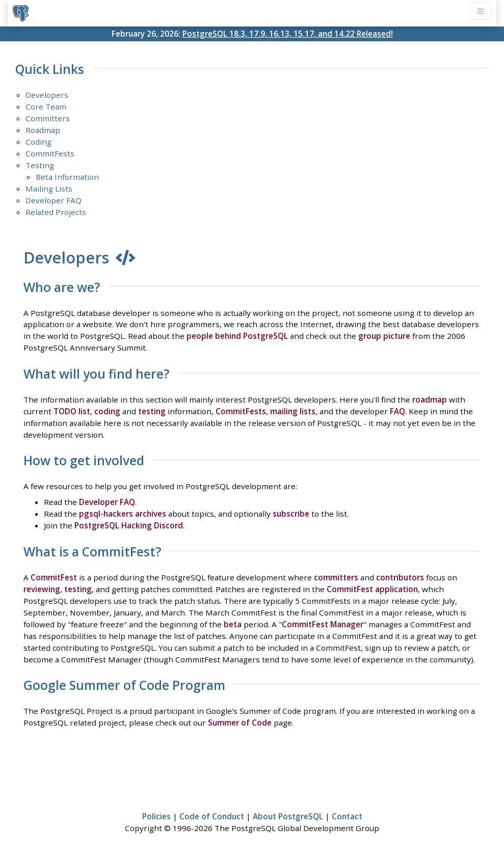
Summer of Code (240, 723)
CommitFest (54, 577)
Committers (48, 118)
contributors (400, 577)
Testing (40, 165)
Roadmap (43, 130)
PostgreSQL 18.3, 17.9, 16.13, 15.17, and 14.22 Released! (288, 34)
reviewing (42, 589)
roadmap (430, 399)
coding (107, 411)
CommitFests (50, 153)
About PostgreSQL (288, 816)
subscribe (291, 514)
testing (152, 411)
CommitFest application (372, 589)
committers (336, 577)
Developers (47, 95)
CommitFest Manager (323, 624)
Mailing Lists (49, 189)
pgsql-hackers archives (123, 514)
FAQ (397, 411)
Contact (347, 816)
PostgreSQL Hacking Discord (129, 525)
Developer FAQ (54, 200)
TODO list (72, 411)
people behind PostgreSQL (237, 336)
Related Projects (56, 212)
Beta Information (67, 177)
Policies (156, 816)
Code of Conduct (212, 816)
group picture (384, 336)
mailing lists (293, 411)
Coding (38, 142)
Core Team (46, 106)
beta (233, 624)
